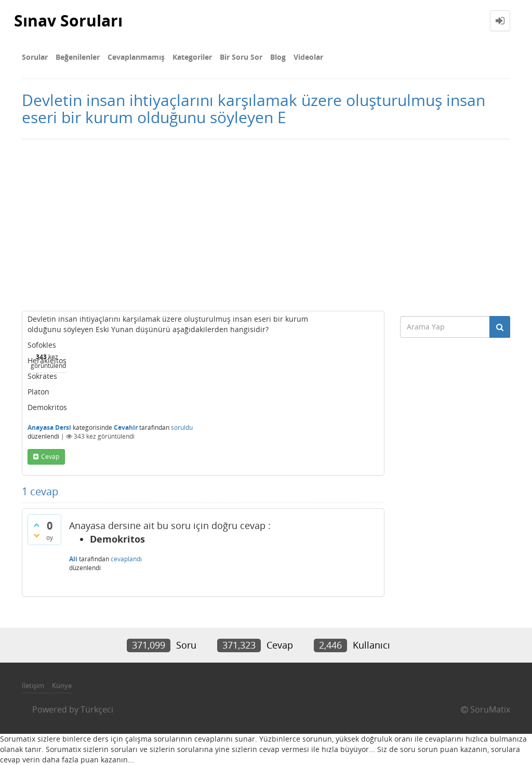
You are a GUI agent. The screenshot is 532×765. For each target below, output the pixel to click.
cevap (50, 457)
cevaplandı (126, 559)
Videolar (308, 57)
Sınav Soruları (68, 21)
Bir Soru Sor (241, 57)
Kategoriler (192, 57)
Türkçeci (97, 709)
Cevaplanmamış (136, 57)
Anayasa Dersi (49, 427)
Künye (62, 685)
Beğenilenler (78, 57)
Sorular (35, 57)
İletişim (33, 685)
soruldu (182, 427)
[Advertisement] (266, 222)
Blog (278, 57)
